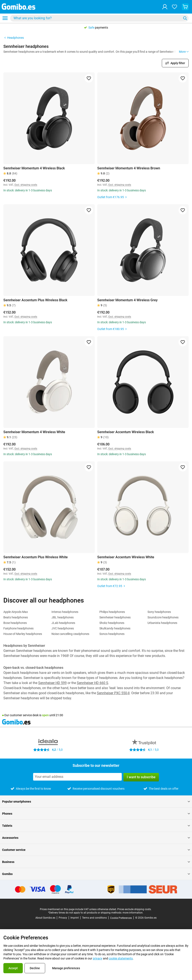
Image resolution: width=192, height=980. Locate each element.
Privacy (63, 918)
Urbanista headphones (162, 623)
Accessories (96, 838)
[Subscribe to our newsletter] (77, 777)
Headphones (14, 38)
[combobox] (99, 18)
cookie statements (121, 958)
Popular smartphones (96, 802)
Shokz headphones (112, 623)
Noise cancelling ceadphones (70, 634)
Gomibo (96, 874)
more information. (133, 913)
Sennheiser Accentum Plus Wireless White (36, 557)
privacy (98, 958)
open (45, 715)
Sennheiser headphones (115, 617)
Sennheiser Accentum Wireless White (126, 557)
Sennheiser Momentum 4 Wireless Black (34, 168)
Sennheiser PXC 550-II (113, 693)
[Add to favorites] (89, 78)
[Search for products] (97, 18)
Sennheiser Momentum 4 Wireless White (34, 432)
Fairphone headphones (18, 628)
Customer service (96, 850)
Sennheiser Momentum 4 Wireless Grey (127, 300)
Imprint (75, 918)
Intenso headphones (65, 612)
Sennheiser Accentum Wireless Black (126, 432)
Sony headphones (159, 612)
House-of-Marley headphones (23, 634)
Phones (96, 814)
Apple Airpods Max (16, 612)
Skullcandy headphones (115, 628)
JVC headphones (63, 628)
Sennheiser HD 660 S (93, 683)
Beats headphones (16, 617)
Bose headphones (15, 623)
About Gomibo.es (45, 918)
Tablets (96, 826)
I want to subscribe (141, 777)
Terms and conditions (94, 918)
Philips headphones (112, 612)
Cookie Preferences (121, 918)
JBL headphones (63, 617)
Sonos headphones (112, 634)
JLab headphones (63, 623)
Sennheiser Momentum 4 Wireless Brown (129, 168)
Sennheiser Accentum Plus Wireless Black (35, 300)
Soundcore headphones (163, 617)
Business (96, 862)
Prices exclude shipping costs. (134, 909)
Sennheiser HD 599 (52, 683)
